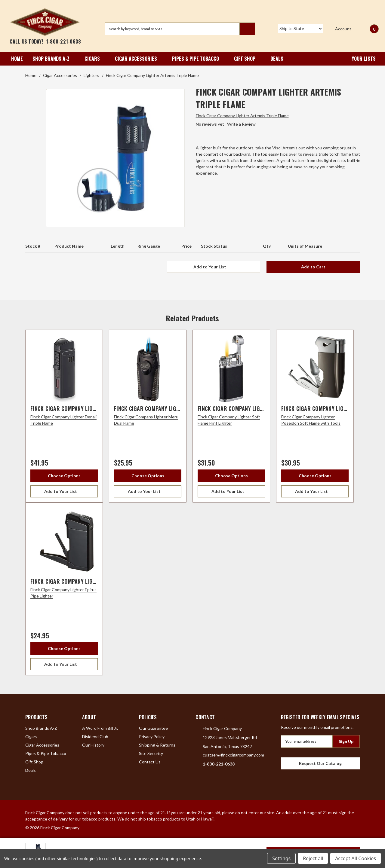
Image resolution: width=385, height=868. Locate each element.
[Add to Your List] (64, 491)
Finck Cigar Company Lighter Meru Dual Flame (173, 408)
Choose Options (64, 476)
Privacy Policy (152, 737)
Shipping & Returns (157, 745)
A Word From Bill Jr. (100, 728)
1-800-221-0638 (64, 41)
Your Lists (360, 59)
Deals (277, 59)
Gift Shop (247, 59)
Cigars (95, 59)
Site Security (151, 753)
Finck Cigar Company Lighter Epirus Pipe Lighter (93, 581)
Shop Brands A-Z (54, 59)
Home (17, 59)
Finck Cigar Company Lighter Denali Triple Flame (93, 408)
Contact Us (150, 762)
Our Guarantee (153, 728)
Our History (93, 745)
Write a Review (241, 124)
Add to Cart (313, 267)
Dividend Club (95, 737)
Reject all (313, 858)
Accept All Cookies (356, 858)
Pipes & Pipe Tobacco (198, 59)
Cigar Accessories (139, 59)
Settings (281, 858)
